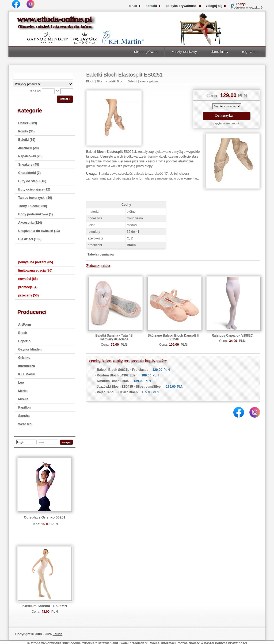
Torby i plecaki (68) (33, 206)
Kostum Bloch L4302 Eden (117, 375)
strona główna (146, 52)
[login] (26, 442)
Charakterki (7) (29, 173)
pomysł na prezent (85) (36, 262)
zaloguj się (214, 6)
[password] (48, 442)
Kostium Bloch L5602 (113, 381)
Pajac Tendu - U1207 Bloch (117, 392)
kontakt (151, 6)
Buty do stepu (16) (32, 181)
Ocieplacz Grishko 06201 (45, 517)
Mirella (23, 399)
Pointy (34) (26, 131)
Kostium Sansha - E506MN (45, 606)
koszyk (241, 4)
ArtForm (24, 325)
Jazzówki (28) (28, 148)
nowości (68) (28, 279)
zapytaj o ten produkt (227, 123)
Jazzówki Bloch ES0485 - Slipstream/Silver (129, 387)
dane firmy (220, 52)
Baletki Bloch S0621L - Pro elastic (123, 370)
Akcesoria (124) (30, 223)
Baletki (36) (27, 140)
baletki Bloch (116, 81)
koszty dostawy (184, 52)
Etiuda (58, 634)
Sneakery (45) (29, 165)
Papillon (24, 407)
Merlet (23, 391)
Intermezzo (27, 366)
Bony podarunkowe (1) (35, 214)
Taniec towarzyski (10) (35, 198)
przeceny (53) (28, 295)
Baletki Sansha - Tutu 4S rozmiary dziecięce (114, 337)
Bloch (23, 333)
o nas (133, 6)
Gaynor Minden (30, 349)
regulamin (250, 52)
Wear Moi (25, 424)
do (57, 91)
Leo (21, 383)
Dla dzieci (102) (30, 239)
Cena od (34, 91)
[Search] (43, 77)
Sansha (24, 416)
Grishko (24, 358)
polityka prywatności (182, 6)
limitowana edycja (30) (35, 270)
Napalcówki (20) (30, 156)
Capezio (24, 341)
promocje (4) (28, 287)
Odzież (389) (28, 123)
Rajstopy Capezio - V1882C (232, 336)
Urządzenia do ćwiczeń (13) (39, 231)
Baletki (132, 81)
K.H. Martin (27, 374)
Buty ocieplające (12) (34, 189)
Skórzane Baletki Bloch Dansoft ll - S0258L (173, 337)
